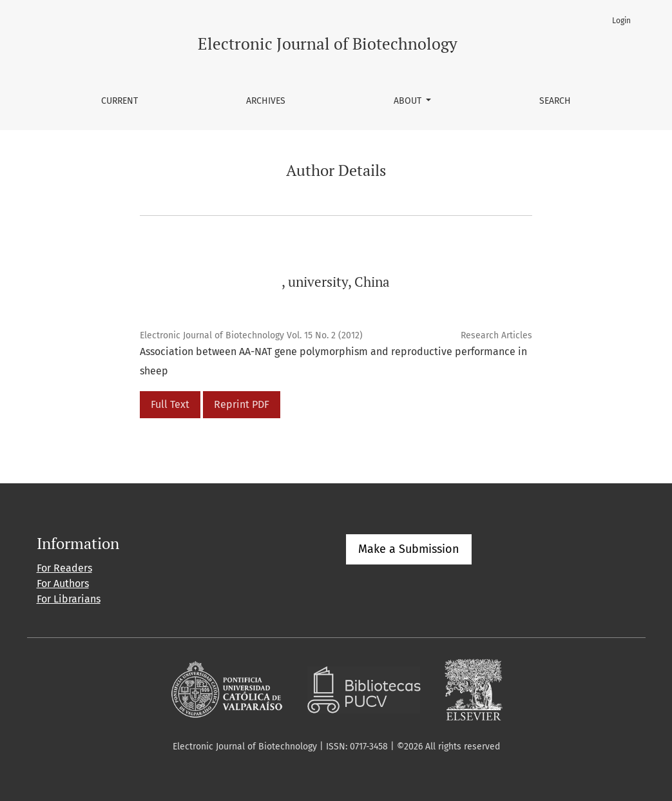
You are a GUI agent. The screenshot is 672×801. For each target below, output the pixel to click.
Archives (266, 101)
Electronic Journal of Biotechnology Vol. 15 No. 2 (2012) (251, 335)
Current (120, 101)
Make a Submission (409, 549)
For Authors (63, 584)
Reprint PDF (242, 404)
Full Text (170, 404)
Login (621, 21)
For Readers (64, 568)
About (409, 101)
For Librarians (69, 599)
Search (555, 101)
